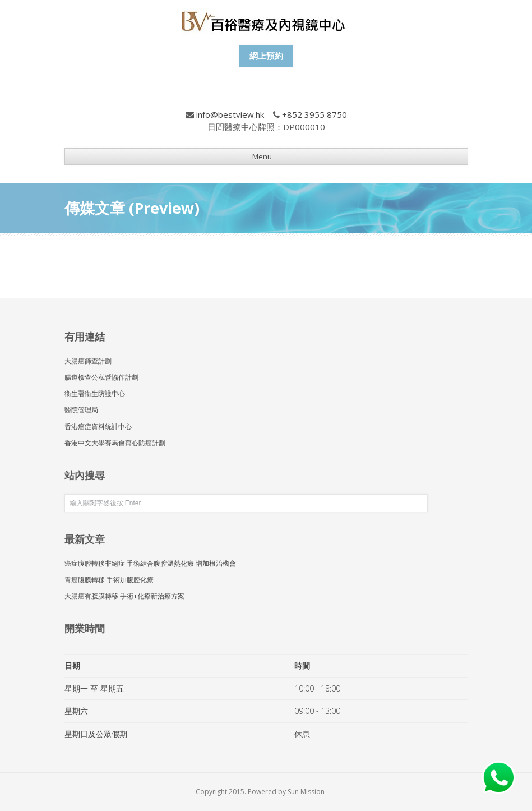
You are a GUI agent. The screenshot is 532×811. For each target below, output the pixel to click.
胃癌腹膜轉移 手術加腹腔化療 (109, 580)
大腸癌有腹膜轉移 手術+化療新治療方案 (124, 596)
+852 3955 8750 (314, 114)
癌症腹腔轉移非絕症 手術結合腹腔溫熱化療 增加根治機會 (150, 563)
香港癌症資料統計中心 (98, 427)
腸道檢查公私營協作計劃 (101, 377)
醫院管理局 (81, 410)
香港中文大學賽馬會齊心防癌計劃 (115, 443)
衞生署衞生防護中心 (95, 393)
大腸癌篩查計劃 (88, 361)
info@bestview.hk (230, 114)
